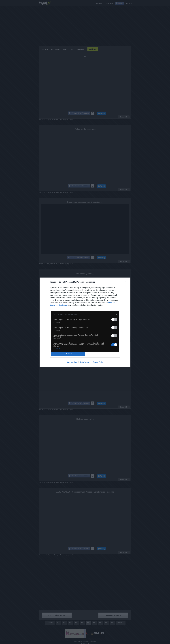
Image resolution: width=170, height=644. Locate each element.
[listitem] (85, 314)
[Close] (126, 282)
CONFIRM (68, 354)
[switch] (114, 319)
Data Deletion (72, 362)
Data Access (85, 362)
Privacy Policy (98, 362)
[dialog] (85, 322)
